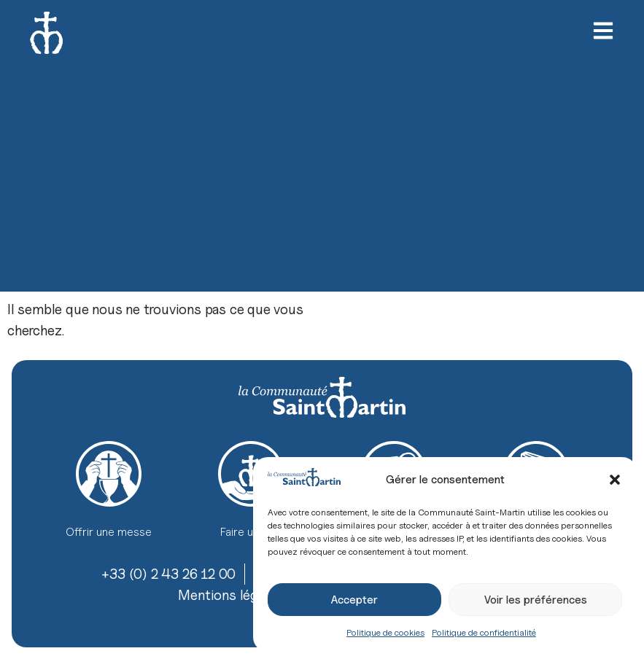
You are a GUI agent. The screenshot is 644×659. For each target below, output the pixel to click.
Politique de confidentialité (484, 632)
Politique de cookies (385, 632)
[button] (615, 480)
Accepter (354, 600)
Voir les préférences (536, 600)
